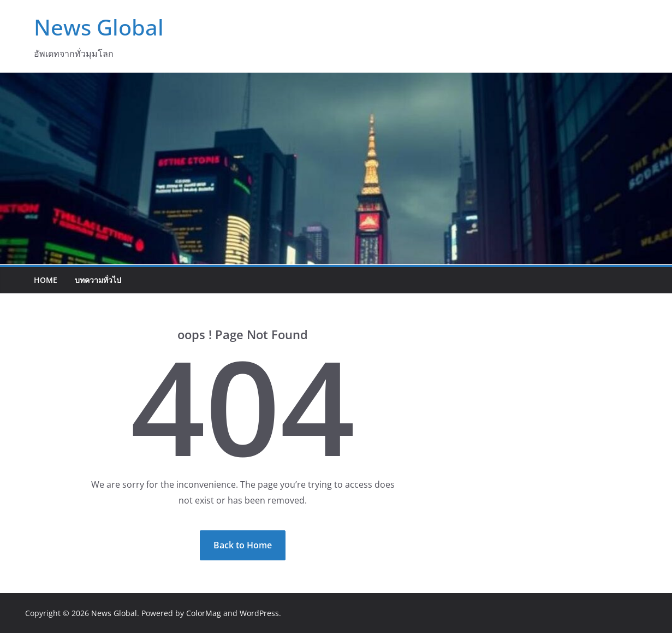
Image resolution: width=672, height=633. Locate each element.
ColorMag (204, 613)
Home (46, 280)
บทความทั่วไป (98, 280)
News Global (99, 27)
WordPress (259, 613)
